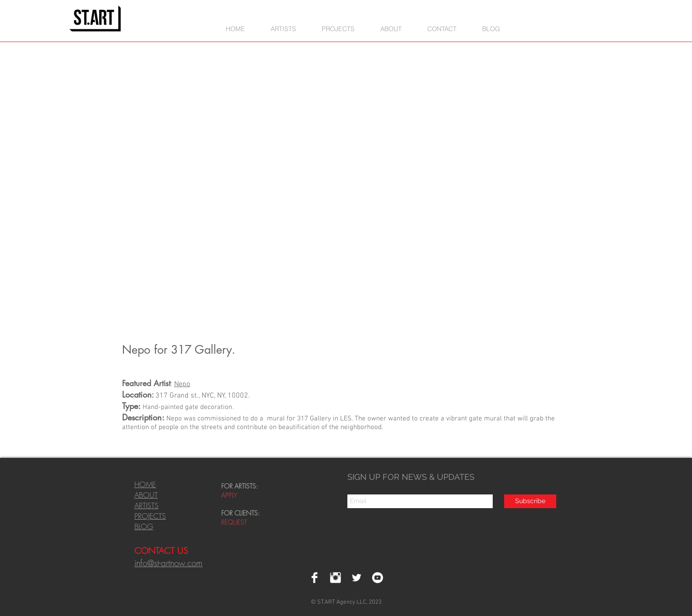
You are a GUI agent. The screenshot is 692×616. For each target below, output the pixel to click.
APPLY (229, 495)
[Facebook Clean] (314, 578)
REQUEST (235, 522)
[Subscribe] (530, 501)
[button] (338, 29)
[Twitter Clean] (357, 578)
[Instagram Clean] (335, 578)
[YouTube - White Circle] (378, 578)
